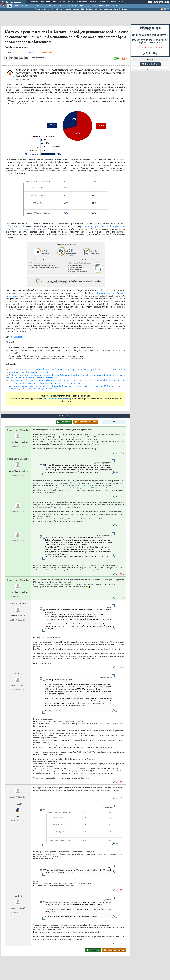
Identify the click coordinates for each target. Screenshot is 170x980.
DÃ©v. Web (73, 6)
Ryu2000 (18, 804)
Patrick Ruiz (31, 52)
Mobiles (116, 6)
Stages (124, 9)
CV (52, 9)
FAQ (55, 2)
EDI (82, 6)
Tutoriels (45, 2)
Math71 (18, 673)
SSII (82, 9)
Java (65, 6)
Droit (113, 2)
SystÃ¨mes (125, 6)
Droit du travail (91, 9)
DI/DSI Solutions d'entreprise (24, 6)
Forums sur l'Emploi (42, 9)
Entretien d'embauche (63, 9)
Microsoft (58, 6)
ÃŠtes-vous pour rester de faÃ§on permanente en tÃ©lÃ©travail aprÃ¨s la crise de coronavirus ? (90, 488)
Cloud (39, 6)
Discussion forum (150, 64)
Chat (70, 2)
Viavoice (18, 337)
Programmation (91, 6)
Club (121, 2)
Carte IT (117, 9)
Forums (34, 2)
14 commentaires (46, 52)
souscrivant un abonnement (56, 399)
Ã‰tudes (103, 2)
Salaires (76, 9)
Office (108, 6)
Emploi (93, 2)
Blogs (62, 2)
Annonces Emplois (105, 9)
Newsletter (81, 2)
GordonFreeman (18, 604)
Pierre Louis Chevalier (18, 430)
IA (45, 6)
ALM (50, 6)
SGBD (101, 6)
